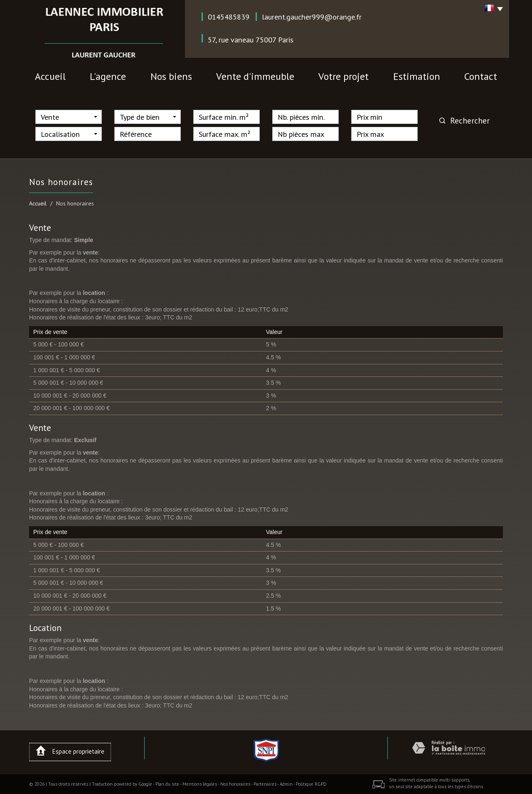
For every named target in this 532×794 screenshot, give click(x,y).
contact (481, 76)
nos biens (171, 76)
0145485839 (229, 17)
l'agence (108, 76)
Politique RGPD (311, 784)
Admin (286, 784)
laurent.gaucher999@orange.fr (312, 17)
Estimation (417, 76)
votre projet (344, 76)
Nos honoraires (235, 784)
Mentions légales (200, 784)
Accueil (50, 76)
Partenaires (265, 784)
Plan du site (167, 784)
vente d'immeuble (255, 76)
